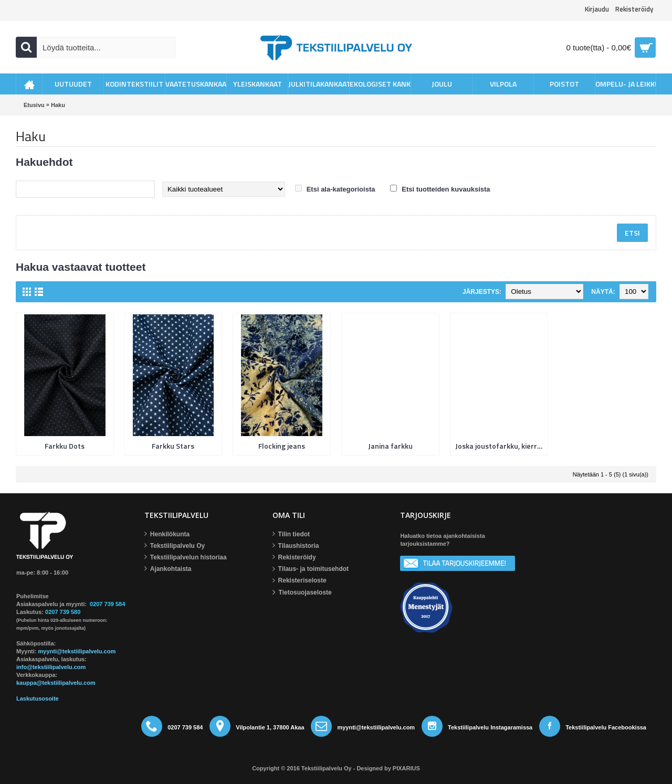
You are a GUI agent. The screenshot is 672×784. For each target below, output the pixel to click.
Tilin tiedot (291, 534)
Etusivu (34, 105)
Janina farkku (390, 446)
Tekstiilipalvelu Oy (175, 546)
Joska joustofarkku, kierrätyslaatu (501, 446)
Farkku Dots (65, 446)
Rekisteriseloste (300, 581)
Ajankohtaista (168, 569)
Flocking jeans (282, 446)
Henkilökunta (167, 534)
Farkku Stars (173, 446)
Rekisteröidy (294, 558)
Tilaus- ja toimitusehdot (311, 569)
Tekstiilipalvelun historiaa (186, 558)
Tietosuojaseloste (302, 593)
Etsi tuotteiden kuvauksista (446, 189)
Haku (58, 105)
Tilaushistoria (296, 546)
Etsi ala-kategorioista (341, 189)
